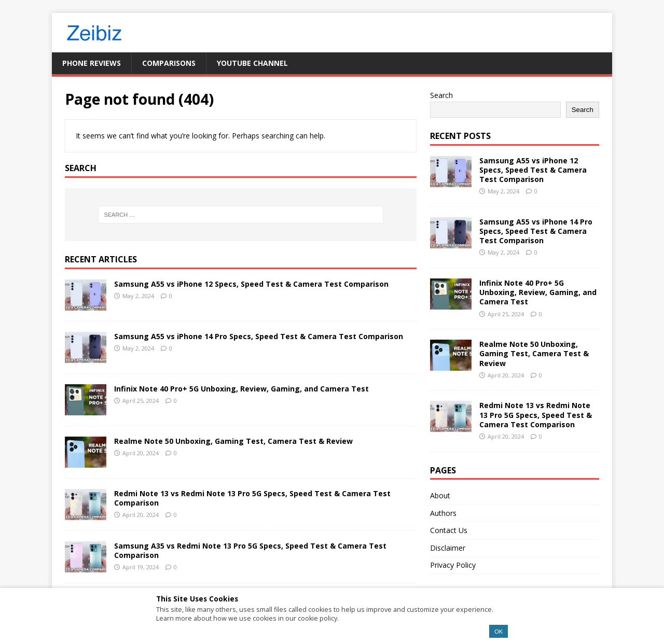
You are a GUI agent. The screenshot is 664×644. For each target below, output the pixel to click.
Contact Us (449, 530)
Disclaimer (448, 548)
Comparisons (169, 63)
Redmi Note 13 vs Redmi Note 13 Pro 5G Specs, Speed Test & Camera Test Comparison (252, 498)
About (440, 495)
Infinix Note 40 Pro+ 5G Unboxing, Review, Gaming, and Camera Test (241, 389)
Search (441, 95)
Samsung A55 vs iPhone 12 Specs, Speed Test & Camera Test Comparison (251, 284)
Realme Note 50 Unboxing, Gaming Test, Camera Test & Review (233, 441)
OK (499, 632)
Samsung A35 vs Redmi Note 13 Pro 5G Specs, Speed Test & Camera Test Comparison (250, 550)
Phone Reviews (92, 63)
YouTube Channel (252, 63)
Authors (443, 513)
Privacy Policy (453, 565)
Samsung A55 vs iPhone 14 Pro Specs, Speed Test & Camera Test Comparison (259, 336)
